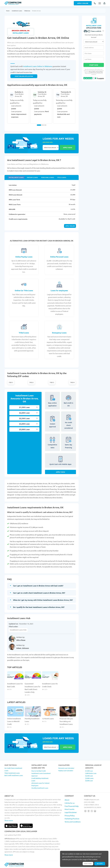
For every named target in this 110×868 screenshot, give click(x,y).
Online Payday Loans (24, 257)
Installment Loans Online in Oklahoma (38, 66)
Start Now (94, 65)
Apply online (70, 226)
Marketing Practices (72, 819)
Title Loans (62, 177)
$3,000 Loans (89, 778)
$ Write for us (70, 803)
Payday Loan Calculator (66, 771)
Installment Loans (17, 11)
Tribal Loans (24, 333)
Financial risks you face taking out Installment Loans (66, 721)
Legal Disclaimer (71, 812)
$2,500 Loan (24, 418)
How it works (70, 809)
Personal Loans (48, 177)
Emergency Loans (59, 333)
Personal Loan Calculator (66, 768)
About (67, 800)
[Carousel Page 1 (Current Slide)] (39, 125)
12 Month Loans (48, 719)
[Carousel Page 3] (44, 125)
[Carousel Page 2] (42, 125)
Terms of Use (99, 72)
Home (8, 11)
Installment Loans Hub (18, 630)
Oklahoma (27, 11)
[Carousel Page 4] (46, 125)
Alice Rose (21, 640)
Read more (88, 864)
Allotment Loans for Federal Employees (40, 784)
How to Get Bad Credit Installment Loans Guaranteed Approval (41, 773)
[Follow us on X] (92, 811)
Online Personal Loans (59, 257)
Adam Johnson (23, 648)
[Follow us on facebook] (89, 811)
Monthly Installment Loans (40, 788)
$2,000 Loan (24, 413)
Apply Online (83, 3)
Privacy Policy (92, 72)
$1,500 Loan (24, 407)
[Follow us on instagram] (85, 811)
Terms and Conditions (73, 822)
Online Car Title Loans (24, 290)
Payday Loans (32, 177)
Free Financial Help (72, 806)
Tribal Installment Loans (12, 773)
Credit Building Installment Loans (40, 779)
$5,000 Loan (24, 429)
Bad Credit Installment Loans (14, 775)
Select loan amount (51, 147)
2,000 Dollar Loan (91, 773)
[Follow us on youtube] (95, 811)
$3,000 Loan (24, 424)
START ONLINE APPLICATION (24, 76)
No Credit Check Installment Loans (13, 769)
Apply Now (60, 472)
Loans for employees (59, 290)
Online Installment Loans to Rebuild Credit (14, 721)
